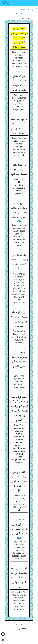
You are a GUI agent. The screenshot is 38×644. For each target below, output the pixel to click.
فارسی (34, 9)
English (22, 9)
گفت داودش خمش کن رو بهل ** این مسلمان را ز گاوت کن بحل (19, 482)
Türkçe (28, 9)
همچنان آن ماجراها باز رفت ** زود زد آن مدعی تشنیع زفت (19, 362)
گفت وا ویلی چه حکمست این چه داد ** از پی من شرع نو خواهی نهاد (19, 578)
